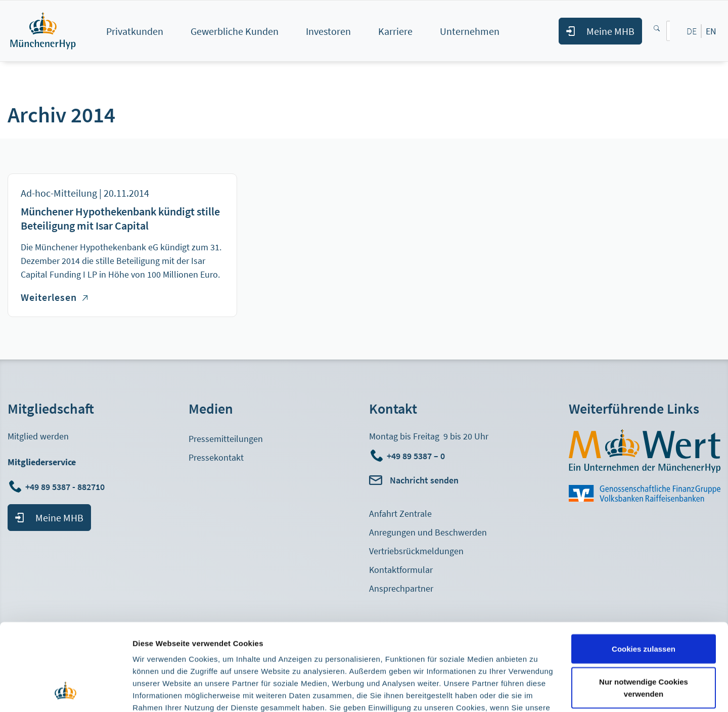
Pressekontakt (216, 457)
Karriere (395, 31)
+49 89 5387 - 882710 (66, 487)
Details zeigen (158, 692)
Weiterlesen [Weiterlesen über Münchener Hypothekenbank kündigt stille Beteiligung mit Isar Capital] (54, 297)
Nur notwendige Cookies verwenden (644, 610)
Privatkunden (135, 31)
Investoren (328, 31)
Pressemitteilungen (226, 439)
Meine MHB (610, 31)
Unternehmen (470, 31)
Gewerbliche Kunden (235, 31)
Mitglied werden (38, 436)
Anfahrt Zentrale (400, 514)
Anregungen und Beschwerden (428, 532)
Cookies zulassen (644, 570)
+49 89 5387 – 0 (416, 456)
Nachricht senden (424, 480)
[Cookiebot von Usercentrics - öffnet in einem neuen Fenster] (65, 692)
